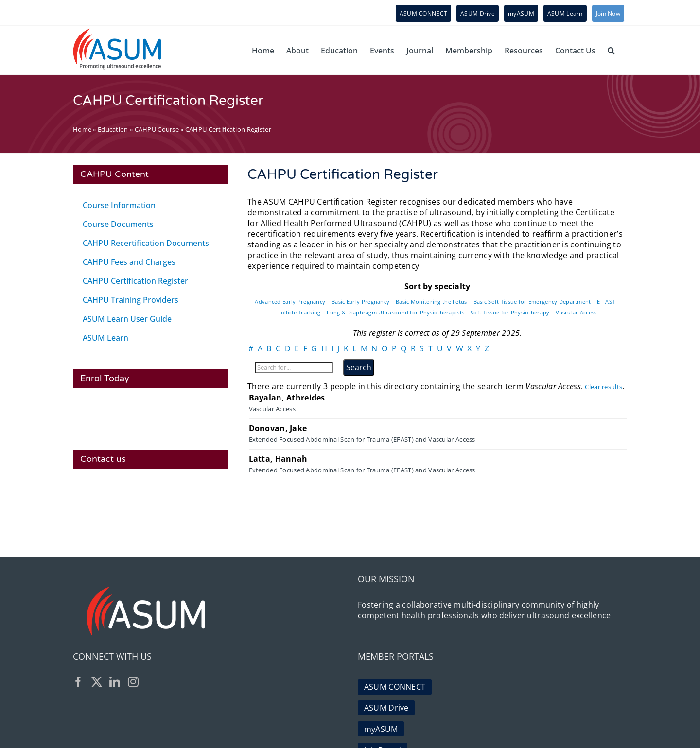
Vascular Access (576, 312)
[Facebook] (78, 682)
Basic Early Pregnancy (360, 302)
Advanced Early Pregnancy (290, 302)
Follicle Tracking (299, 312)
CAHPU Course (157, 129)
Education (113, 129)
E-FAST (606, 302)
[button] (611, 50)
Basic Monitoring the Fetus (431, 302)
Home (82, 129)
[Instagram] (133, 682)
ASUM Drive (386, 703)
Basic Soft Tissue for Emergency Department (532, 302)
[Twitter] (97, 682)
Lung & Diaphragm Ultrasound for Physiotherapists (395, 312)
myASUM (381, 722)
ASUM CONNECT (395, 684)
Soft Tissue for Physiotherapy (510, 312)
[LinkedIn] (115, 682)
